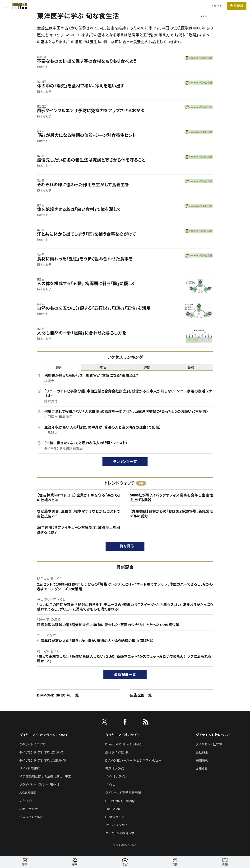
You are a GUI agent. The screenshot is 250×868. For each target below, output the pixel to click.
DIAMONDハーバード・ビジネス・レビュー (134, 761)
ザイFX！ (111, 785)
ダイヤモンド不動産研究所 (123, 793)
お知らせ (202, 769)
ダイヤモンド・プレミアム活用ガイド (43, 761)
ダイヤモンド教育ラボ (120, 833)
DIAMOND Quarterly (120, 801)
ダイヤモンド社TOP (209, 744)
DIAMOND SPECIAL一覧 (58, 695)
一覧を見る (125, 546)
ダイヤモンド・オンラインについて (44, 735)
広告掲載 (25, 801)
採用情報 (202, 761)
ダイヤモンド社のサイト (123, 735)
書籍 (225, 862)
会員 (191, 367)
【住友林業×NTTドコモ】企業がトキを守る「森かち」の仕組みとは (79, 498)
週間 (147, 367)
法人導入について (31, 817)
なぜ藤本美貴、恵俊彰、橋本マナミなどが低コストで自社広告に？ (79, 514)
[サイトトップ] (18, 6)
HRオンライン (115, 817)
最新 (59, 367)
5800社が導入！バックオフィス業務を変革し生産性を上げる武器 (171, 498)
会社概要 (202, 752)
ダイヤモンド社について (213, 735)
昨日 (103, 367)
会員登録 (237, 6)
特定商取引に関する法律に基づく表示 (45, 777)
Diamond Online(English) (123, 744)
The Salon (113, 809)
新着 (25, 862)
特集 (175, 862)
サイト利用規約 (30, 769)
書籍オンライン (116, 769)
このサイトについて (32, 744)
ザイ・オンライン (116, 777)
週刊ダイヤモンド (117, 752)
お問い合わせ (28, 809)
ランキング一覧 (125, 462)
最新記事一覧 (125, 675)
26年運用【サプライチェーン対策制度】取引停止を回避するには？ (79, 530)
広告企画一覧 (141, 695)
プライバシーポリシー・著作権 (39, 785)
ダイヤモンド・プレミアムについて (41, 752)
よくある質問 (28, 793)
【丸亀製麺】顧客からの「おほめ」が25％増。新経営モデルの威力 (171, 514)
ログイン (216, 6)
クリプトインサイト (118, 825)
